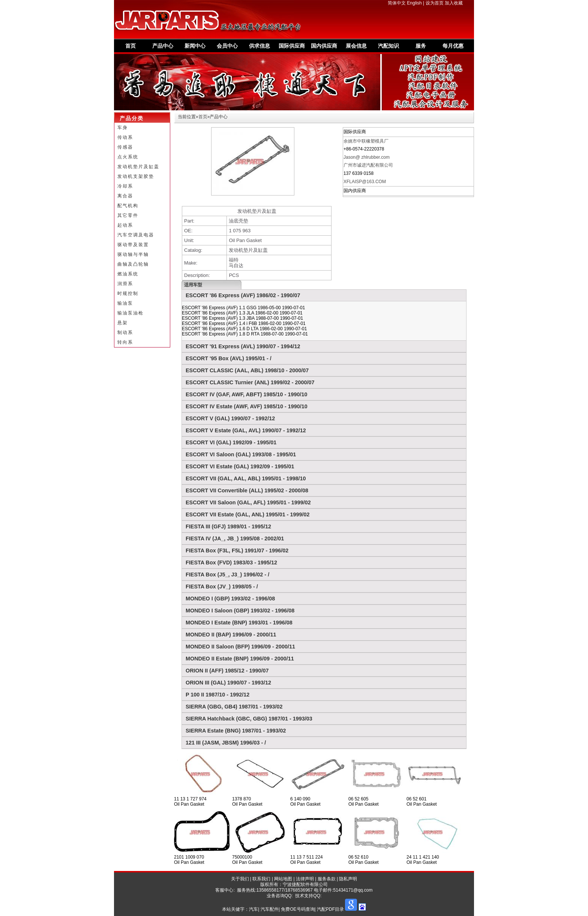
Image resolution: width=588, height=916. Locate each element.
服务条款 (327, 879)
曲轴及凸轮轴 (133, 264)
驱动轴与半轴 (133, 254)
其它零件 (128, 215)
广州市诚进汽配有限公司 (368, 165)
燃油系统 (128, 274)
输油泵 (125, 303)
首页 (130, 46)
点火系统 (128, 157)
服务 (421, 46)
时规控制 (128, 293)
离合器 (125, 196)
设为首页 (435, 3)
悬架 (123, 323)
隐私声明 (348, 879)
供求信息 (259, 46)
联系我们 (261, 879)
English (414, 3)
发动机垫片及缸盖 (138, 167)
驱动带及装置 (133, 245)
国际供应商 (292, 46)
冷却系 (125, 186)
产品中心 (163, 46)
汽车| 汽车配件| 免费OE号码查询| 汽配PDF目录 (296, 909)
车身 (123, 128)
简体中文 (397, 3)
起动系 (125, 225)
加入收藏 (454, 3)
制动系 (125, 332)
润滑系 (125, 284)
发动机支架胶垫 (136, 176)
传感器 (125, 147)
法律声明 (305, 879)
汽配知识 (388, 46)
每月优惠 (453, 46)
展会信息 (356, 46)
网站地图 (283, 879)
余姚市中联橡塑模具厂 (366, 141)
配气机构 (128, 206)
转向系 (125, 342)
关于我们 (240, 879)
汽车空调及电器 (136, 235)
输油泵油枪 (130, 313)
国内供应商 (324, 46)
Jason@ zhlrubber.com (367, 157)
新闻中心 (195, 46)
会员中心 (227, 46)
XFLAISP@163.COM (365, 182)
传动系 (125, 137)
